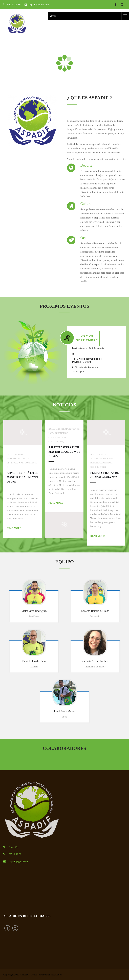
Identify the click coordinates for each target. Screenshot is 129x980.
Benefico (12, 463)
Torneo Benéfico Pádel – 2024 (87, 361)
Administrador (81, 348)
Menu (52, 16)
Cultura (86, 204)
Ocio (84, 238)
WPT (21, 463)
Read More (14, 528)
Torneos (107, 463)
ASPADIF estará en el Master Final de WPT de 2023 (22, 477)
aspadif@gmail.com (39, 5)
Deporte (86, 165)
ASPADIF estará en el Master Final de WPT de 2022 (64, 452)
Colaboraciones (59, 437)
